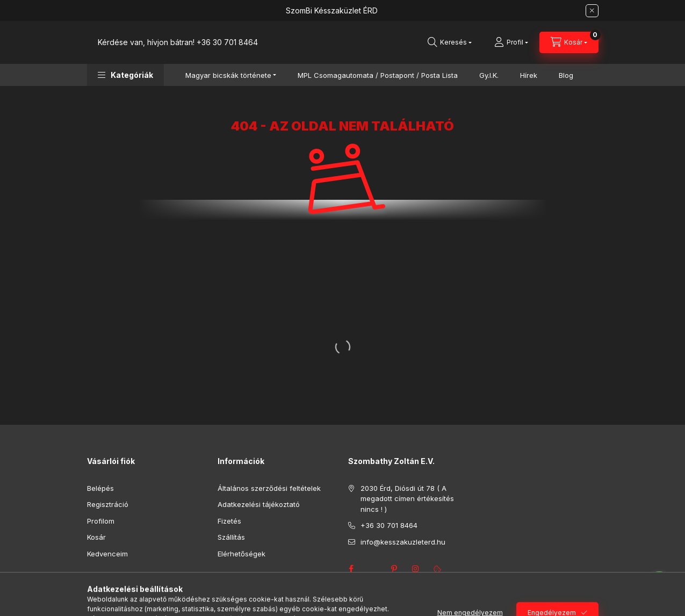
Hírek (529, 75)
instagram (416, 569)
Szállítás (231, 537)
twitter (373, 569)
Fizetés (229, 521)
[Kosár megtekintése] (569, 42)
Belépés (100, 488)
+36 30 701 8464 (227, 42)
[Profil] (511, 42)
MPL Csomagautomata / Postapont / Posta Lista (378, 75)
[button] (125, 75)
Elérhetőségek (241, 554)
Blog (566, 75)
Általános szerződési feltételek (269, 488)
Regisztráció (108, 504)
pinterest (394, 569)
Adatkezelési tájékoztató (259, 504)
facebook (351, 569)
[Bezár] (592, 11)
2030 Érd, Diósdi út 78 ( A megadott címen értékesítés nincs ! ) (407, 499)
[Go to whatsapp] (659, 585)
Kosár (96, 537)
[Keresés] (450, 42)
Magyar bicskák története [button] (228, 75)
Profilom (101, 521)
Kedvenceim (107, 554)
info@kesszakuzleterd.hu (403, 542)
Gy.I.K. (489, 75)
